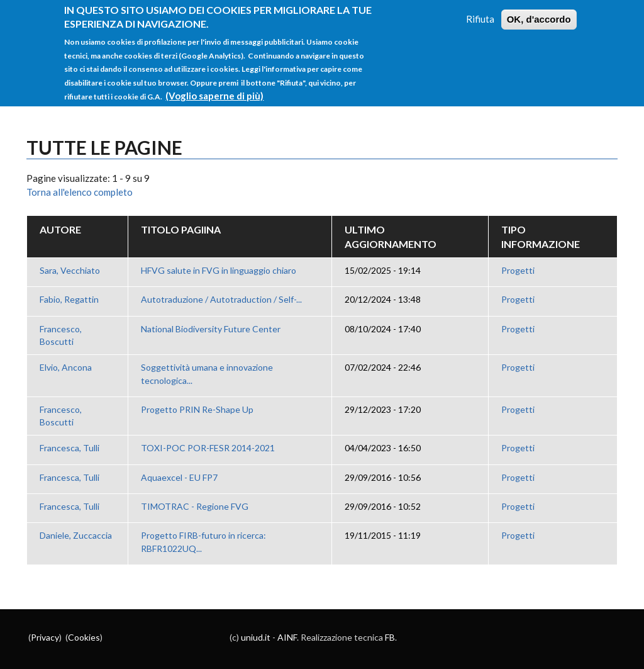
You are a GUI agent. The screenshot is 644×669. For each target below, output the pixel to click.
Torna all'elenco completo (80, 192)
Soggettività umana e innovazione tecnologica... (207, 374)
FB (390, 637)
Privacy (45, 637)
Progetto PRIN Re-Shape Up (197, 409)
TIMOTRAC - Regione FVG (195, 506)
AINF (287, 637)
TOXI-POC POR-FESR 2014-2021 (208, 448)
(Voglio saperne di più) (214, 89)
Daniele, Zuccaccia (76, 535)
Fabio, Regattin (69, 299)
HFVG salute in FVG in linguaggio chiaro (219, 270)
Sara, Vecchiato (70, 270)
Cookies (84, 637)
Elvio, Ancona (66, 367)
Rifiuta (480, 13)
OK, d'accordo (539, 14)
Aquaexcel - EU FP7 (179, 477)
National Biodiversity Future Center (211, 329)
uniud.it (256, 637)
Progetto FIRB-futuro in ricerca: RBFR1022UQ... (203, 542)
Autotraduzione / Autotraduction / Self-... (221, 299)
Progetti (518, 270)
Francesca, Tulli (69, 448)
